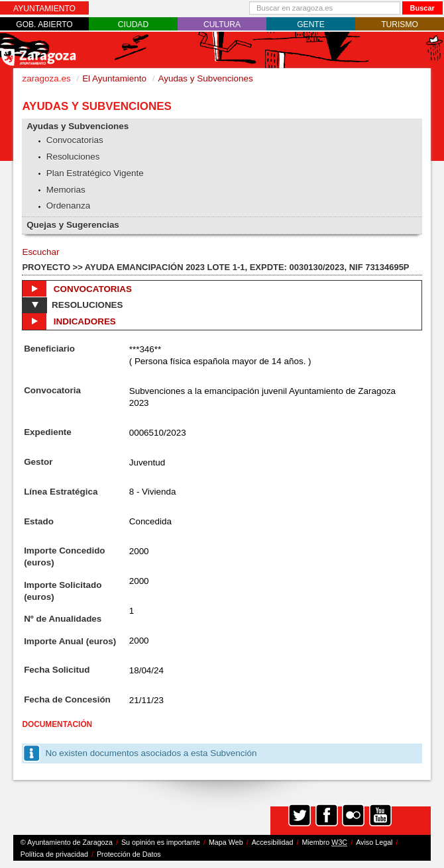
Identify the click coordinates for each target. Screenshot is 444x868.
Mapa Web (226, 842)
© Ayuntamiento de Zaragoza (67, 842)
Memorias (66, 190)
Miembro (324, 843)
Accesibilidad (273, 842)
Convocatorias (75, 140)
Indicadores (69, 321)
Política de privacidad (54, 854)
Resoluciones (73, 157)
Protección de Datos (129, 854)
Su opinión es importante (161, 842)
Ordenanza (69, 206)
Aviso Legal (374, 842)
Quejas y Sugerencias (73, 225)
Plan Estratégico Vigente (95, 173)
